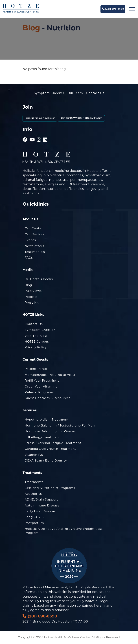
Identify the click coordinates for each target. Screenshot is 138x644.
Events (30, 240)
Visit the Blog (36, 336)
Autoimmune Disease (42, 505)
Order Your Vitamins (41, 387)
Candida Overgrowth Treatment (51, 449)
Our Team (75, 93)
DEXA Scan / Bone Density (46, 461)
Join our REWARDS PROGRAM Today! (81, 118)
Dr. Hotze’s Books (39, 279)
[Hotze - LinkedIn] (45, 135)
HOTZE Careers (37, 342)
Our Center (34, 228)
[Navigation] (132, 9)
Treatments (34, 482)
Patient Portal (36, 369)
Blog (31, 28)
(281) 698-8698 (113, 9)
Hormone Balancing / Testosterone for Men (60, 426)
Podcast (31, 297)
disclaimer (60, 610)
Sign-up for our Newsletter (40, 118)
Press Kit (32, 303)
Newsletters (34, 246)
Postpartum (34, 523)
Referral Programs (39, 392)
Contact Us (95, 93)
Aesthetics (33, 494)
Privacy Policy (36, 347)
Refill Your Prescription (43, 381)
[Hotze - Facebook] (25, 135)
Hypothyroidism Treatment (47, 420)
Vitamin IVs (34, 455)
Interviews (33, 291)
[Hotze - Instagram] (39, 135)
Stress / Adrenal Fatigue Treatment (53, 443)
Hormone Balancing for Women (51, 431)
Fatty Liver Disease (40, 511)
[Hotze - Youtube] (32, 135)
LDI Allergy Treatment (42, 437)
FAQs (29, 258)
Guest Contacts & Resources (48, 398)
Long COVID (35, 517)
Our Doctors (34, 234)
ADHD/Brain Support (41, 500)
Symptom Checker (49, 93)
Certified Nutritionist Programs (50, 488)
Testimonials (35, 252)
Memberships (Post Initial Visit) (50, 375)
